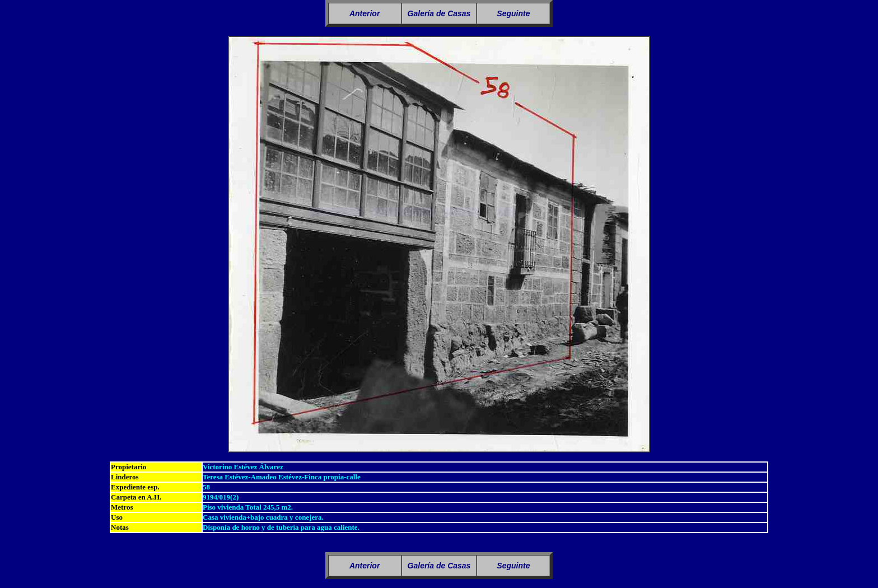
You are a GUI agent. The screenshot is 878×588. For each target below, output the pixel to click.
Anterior (365, 13)
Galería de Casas (439, 13)
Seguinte (513, 13)
